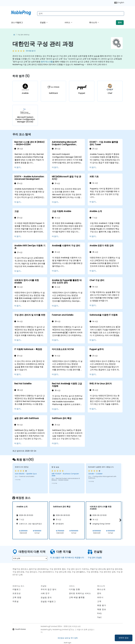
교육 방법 (17, 597)
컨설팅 (43, 23)
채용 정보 (102, 609)
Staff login (67, 643)
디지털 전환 (75, 589)
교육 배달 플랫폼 (77, 597)
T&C (100, 617)
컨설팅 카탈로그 (48, 602)
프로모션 (17, 593)
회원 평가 (102, 605)
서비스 (68, 23)
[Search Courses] (81, 14)
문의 (120, 23)
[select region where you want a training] (30, 558)
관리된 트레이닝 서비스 (80, 593)
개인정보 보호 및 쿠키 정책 (68, 638)
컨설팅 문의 (46, 598)
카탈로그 (17, 589)
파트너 (100, 597)
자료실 (16, 601)
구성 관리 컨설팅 (95, 558)
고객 (99, 601)
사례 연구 (45, 593)
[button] (120, 520)
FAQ (99, 613)
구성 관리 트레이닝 (23, 35)
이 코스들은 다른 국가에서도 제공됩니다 (67, 558)
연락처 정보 (124, 638)
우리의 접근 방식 (49, 589)
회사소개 (93, 23)
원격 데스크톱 (47, 62)
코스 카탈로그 (17, 23)
